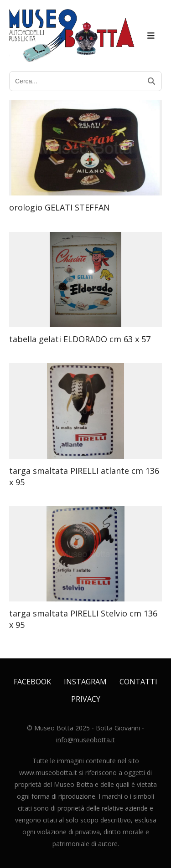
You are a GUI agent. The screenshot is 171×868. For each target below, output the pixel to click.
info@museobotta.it (85, 740)
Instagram (85, 682)
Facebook (32, 682)
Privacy (86, 699)
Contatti (138, 682)
